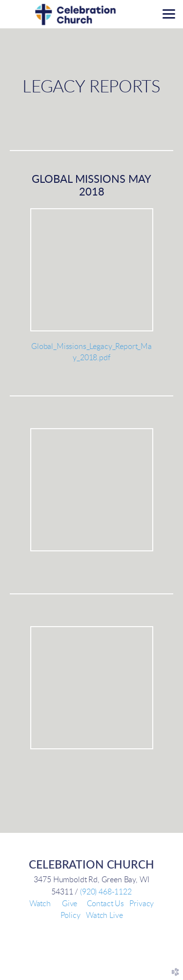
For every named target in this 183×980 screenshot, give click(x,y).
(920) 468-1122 (106, 892)
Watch (40, 904)
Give (70, 904)
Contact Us (105, 904)
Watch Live (104, 915)
